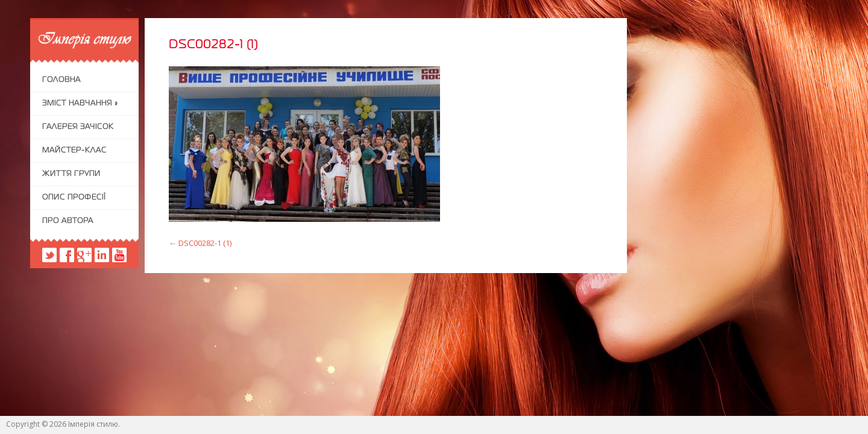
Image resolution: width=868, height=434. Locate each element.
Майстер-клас (74, 151)
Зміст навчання (80, 104)
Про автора (68, 221)
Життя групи (71, 174)
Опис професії (74, 198)
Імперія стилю (93, 424)
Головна (61, 80)
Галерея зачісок (78, 127)
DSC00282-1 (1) (200, 243)
